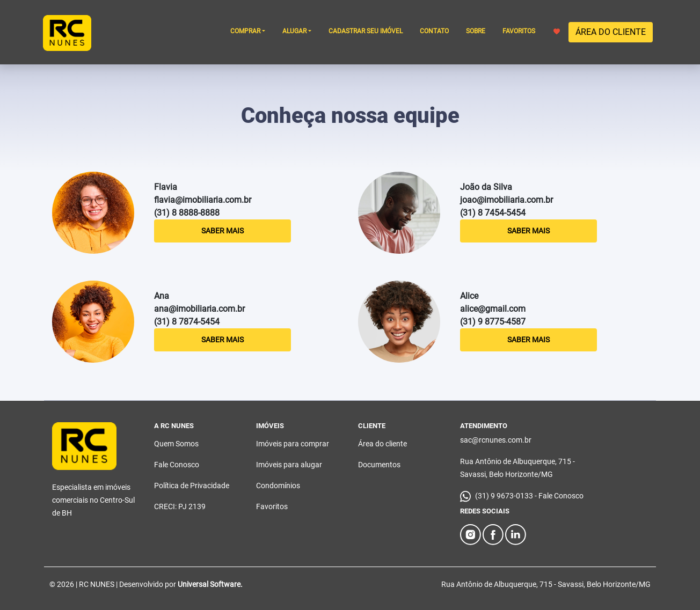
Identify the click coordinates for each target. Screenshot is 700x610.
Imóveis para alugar (289, 465)
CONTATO (434, 31)
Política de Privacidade (192, 486)
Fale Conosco (177, 465)
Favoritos (272, 506)
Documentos (379, 465)
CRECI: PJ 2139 (180, 506)
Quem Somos (176, 444)
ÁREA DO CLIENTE (611, 32)
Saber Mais (223, 231)
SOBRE (476, 31)
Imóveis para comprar (293, 444)
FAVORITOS (531, 31)
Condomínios (278, 486)
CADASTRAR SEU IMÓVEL (366, 31)
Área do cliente (382, 444)
